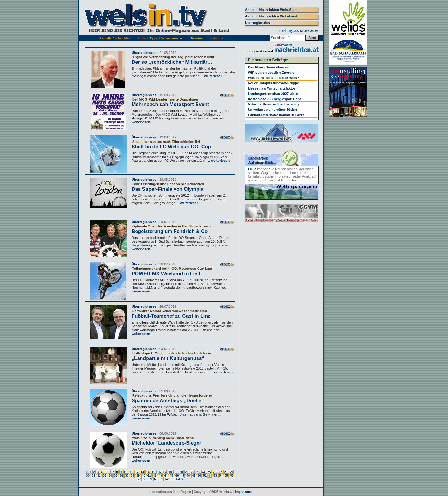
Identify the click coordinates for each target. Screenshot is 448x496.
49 (194, 476)
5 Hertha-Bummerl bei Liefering (273, 104)
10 (126, 472)
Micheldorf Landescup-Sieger (166, 443)
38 (132, 476)
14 (148, 472)
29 (231, 472)
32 (99, 476)
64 (178, 479)
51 (205, 476)
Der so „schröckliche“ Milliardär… (172, 62)
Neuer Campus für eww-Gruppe (273, 83)
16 (159, 472)
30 (88, 476)
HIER (252, 169)
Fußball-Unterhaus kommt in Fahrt (276, 115)
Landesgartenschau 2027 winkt (273, 94)
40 (144, 476)
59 (150, 479)
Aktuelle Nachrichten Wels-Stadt (271, 10)
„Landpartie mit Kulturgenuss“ (168, 358)
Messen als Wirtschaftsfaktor (272, 88)
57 (139, 479)
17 (164, 472)
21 (187, 472)
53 (215, 476)
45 (171, 476)
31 (93, 476)
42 (155, 476)
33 (105, 476)
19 (176, 472)
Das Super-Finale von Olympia (168, 189)
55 (226, 476)
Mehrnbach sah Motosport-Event (170, 104)
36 (121, 476)
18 (170, 472)
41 (149, 476)
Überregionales (258, 23)
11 (131, 472)
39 (138, 476)
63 (173, 479)
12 (137, 472)
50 (199, 476)
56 (232, 476)
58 (145, 479)
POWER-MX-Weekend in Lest (166, 274)
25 (209, 472)
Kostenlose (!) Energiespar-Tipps (275, 99)
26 (215, 472)
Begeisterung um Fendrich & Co (170, 231)
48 (188, 476)
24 (204, 472)
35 (116, 476)
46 (177, 476)
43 (160, 476)
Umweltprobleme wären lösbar (273, 110)
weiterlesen (213, 76)
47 (182, 476)
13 (142, 472)
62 (167, 479)
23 (198, 472)
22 (192, 472)
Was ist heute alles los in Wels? (274, 78)
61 (161, 479)
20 (181, 472)
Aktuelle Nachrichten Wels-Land (271, 16)
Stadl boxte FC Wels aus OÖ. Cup (171, 147)
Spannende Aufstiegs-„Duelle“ (168, 401)
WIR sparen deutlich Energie (271, 73)
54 (221, 476)
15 (153, 472)
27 (220, 472)
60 (156, 479)
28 (226, 472)
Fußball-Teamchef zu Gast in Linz (171, 316)
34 (110, 476)
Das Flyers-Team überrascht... (272, 67)
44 (166, 476)
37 (127, 476)
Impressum (243, 492)
